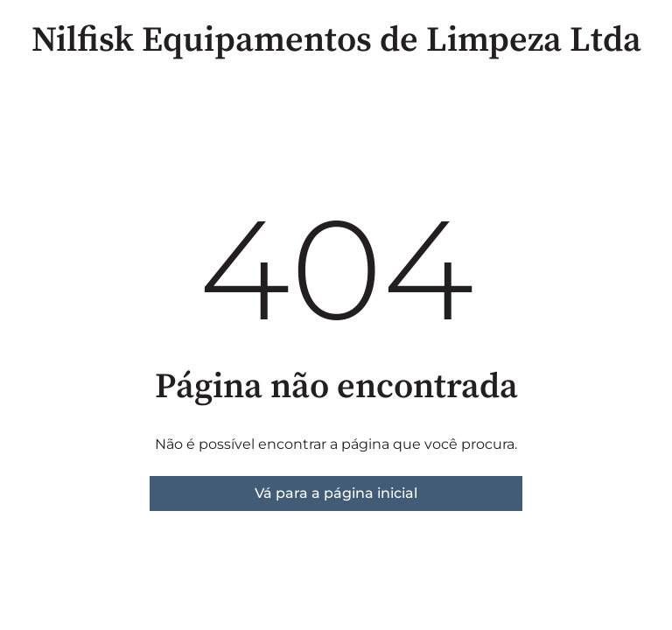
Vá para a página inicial (336, 493)
